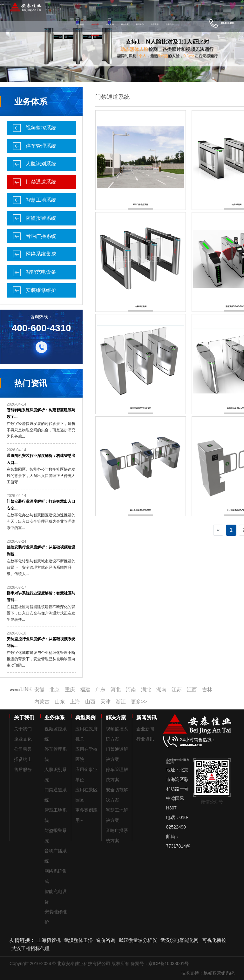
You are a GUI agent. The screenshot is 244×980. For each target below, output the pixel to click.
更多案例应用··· (86, 815)
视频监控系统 (41, 128)
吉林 (207, 690)
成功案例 (110, 24)
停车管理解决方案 (117, 775)
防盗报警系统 (41, 218)
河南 (131, 690)
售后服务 (23, 769)
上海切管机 (49, 940)
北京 (55, 690)
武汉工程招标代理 (30, 948)
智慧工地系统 (41, 200)
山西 (90, 702)
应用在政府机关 (86, 734)
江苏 (177, 690)
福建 (85, 690)
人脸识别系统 (41, 164)
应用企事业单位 (86, 775)
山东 (60, 702)
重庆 (70, 690)
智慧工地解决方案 (117, 815)
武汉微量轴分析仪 (138, 940)
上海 (75, 702)
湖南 (161, 690)
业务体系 (95, 24)
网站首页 (80, 24)
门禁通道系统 (41, 182)
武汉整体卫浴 (78, 940)
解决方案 (125, 24)
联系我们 (170, 24)
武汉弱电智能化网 (180, 940)
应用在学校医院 (86, 754)
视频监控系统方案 (117, 734)
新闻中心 (140, 24)
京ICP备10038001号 (169, 963)
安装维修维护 (41, 290)
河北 (116, 690)
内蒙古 (42, 702)
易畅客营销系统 (219, 973)
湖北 (146, 690)
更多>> (139, 702)
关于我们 (23, 729)
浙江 (121, 702)
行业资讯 (145, 739)
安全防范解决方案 (117, 795)
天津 (105, 702)
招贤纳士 (23, 759)
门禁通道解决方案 (117, 754)
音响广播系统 (41, 236)
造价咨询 (106, 940)
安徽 (39, 690)
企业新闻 (145, 729)
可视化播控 (214, 940)
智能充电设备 (41, 272)
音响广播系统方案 (117, 836)
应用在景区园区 (86, 795)
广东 (100, 690)
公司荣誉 (23, 749)
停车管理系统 (41, 146)
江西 (192, 690)
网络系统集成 (41, 254)
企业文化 (23, 739)
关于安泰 (155, 24)
